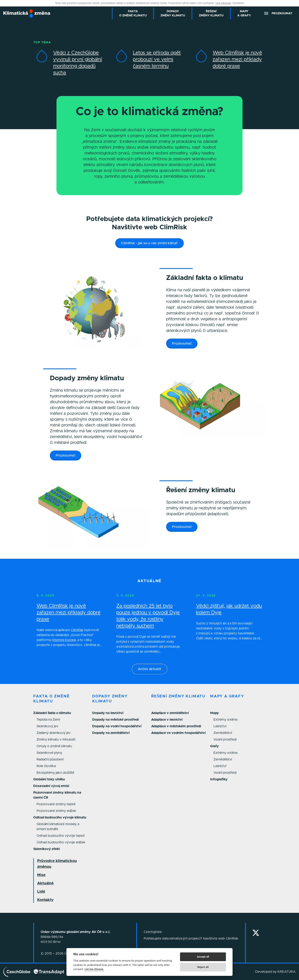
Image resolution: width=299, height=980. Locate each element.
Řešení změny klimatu (178, 696)
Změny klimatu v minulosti (56, 740)
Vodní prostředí (225, 740)
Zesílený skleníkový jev (54, 733)
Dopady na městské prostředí (115, 720)
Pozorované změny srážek (56, 811)
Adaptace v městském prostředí (176, 726)
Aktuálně (45, 883)
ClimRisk (77, 630)
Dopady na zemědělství (111, 733)
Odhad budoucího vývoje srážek (61, 842)
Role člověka (46, 766)
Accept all (203, 957)
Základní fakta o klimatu (52, 713)
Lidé (41, 892)
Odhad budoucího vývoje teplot (61, 836)
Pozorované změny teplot (56, 804)
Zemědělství (223, 733)
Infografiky (219, 779)
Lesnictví (220, 726)
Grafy (214, 746)
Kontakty (45, 900)
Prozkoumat (182, 344)
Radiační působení (50, 759)
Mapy (214, 713)
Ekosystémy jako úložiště (55, 773)
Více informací (223, 3)
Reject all (203, 967)
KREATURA (287, 972)
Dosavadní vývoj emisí (51, 786)
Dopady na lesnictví (108, 713)
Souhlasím (238, 3)
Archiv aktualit (149, 669)
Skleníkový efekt (47, 849)
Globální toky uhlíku (49, 779)
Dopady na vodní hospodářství (117, 726)
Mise (41, 875)
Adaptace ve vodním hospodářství (178, 733)
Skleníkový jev (47, 726)
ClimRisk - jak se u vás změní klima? (149, 243)
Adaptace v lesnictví (167, 720)
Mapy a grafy (227, 696)
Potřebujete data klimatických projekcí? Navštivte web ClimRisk (191, 939)
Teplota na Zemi (48, 720)
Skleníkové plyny (49, 753)
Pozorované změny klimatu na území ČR (57, 795)
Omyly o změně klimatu (54, 746)
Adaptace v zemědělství (170, 713)
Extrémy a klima (225, 720)
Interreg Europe (64, 640)
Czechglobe (153, 932)
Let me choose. (94, 969)
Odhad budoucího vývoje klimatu (60, 817)
